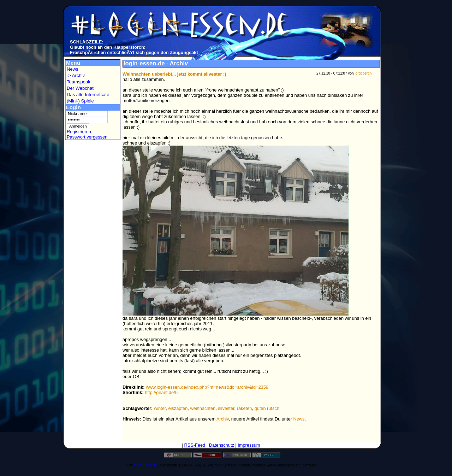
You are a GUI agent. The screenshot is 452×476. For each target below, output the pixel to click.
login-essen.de (145, 465)
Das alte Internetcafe (88, 95)
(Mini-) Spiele (80, 101)
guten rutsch (267, 408)
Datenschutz (222, 445)
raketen (245, 408)
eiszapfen (178, 408)
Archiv (223, 419)
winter (160, 408)
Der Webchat (80, 88)
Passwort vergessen (87, 137)
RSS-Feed (195, 445)
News (73, 69)
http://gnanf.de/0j (162, 392)
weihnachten (203, 408)
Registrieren (79, 132)
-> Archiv (76, 75)
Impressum (249, 445)
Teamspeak (79, 82)
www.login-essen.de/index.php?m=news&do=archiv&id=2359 (207, 387)
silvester (226, 408)
